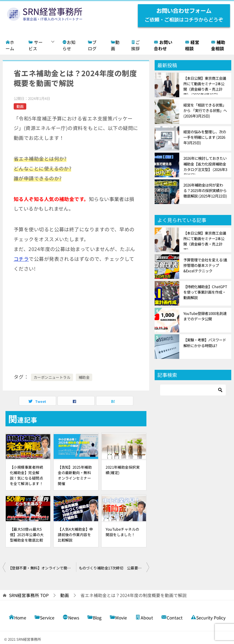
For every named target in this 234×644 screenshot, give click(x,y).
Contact (172, 617)
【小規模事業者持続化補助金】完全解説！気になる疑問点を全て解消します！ (26, 475)
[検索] (193, 390)
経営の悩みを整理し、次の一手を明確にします (205, 137)
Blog (94, 617)
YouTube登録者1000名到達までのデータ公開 (205, 316)
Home (18, 617)
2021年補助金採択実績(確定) (123, 470)
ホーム (10, 45)
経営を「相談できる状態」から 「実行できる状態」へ (205, 110)
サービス (36, 45)
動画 (115, 45)
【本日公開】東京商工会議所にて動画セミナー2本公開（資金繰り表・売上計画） (205, 85)
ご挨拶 (135, 45)
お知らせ (69, 45)
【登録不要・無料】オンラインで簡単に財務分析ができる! (42, 568)
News (71, 617)
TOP (29, 596)
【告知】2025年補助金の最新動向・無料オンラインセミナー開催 (75, 475)
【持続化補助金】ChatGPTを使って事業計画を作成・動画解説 (205, 292)
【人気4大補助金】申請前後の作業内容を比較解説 (75, 534)
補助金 (84, 377)
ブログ (92, 45)
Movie (118, 617)
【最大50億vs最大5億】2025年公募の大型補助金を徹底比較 (27, 534)
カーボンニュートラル (52, 377)
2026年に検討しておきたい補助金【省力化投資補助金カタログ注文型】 (205, 165)
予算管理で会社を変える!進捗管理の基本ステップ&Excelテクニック (205, 265)
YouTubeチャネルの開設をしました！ (122, 532)
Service (44, 617)
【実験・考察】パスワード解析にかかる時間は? (205, 342)
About (144, 617)
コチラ (21, 259)
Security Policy (208, 617)
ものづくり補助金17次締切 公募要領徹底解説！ (114, 568)
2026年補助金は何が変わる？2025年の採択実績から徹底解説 (205, 190)
